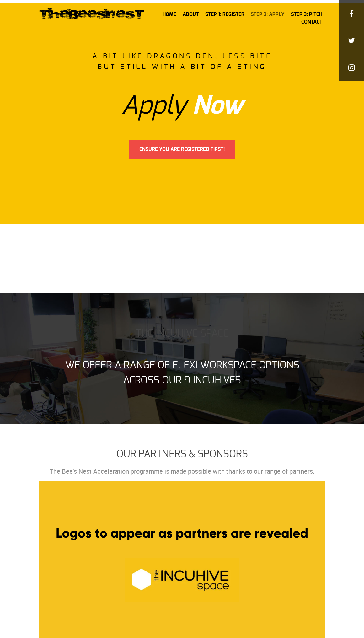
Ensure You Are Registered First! (182, 149)
